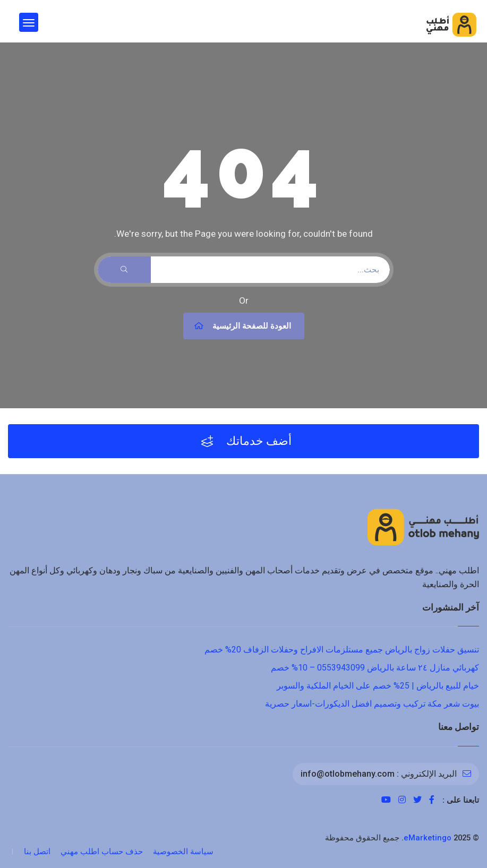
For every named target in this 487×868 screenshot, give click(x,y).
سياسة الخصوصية (183, 852)
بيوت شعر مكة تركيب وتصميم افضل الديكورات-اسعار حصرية (372, 704)
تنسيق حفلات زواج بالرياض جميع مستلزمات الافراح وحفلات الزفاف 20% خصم (342, 650)
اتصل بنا (37, 852)
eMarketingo (428, 838)
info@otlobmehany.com (348, 774)
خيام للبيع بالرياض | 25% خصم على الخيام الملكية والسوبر (378, 686)
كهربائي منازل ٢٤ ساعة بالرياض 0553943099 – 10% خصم (375, 668)
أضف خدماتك (246, 441)
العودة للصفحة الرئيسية (242, 326)
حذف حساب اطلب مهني (102, 852)
